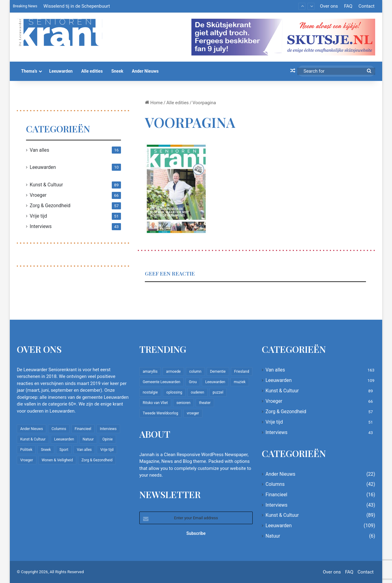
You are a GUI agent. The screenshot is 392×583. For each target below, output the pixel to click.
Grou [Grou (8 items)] (193, 382)
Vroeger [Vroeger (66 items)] (27, 460)
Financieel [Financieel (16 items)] (83, 429)
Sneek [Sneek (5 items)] (46, 450)
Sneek (117, 71)
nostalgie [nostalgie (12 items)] (150, 392)
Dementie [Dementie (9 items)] (218, 372)
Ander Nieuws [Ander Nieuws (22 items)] (32, 429)
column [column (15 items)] (195, 372)
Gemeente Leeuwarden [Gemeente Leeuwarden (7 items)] (162, 382)
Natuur (273, 536)
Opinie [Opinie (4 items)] (107, 439)
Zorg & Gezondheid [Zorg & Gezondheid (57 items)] (97, 460)
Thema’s (29, 71)
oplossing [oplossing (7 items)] (174, 392)
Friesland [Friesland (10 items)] (242, 372)
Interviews (41, 226)
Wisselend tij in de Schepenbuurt (77, 6)
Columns (275, 484)
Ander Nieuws (145, 71)
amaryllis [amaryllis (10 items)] (150, 372)
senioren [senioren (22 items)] (183, 403)
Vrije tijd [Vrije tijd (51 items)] (107, 450)
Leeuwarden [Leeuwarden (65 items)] (215, 382)
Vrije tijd (38, 216)
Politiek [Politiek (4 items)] (26, 450)
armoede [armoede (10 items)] (173, 372)
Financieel (276, 495)
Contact (367, 6)
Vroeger (38, 195)
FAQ (348, 6)
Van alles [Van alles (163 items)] (84, 450)
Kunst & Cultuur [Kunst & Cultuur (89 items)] (33, 439)
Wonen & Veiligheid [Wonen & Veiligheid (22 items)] (57, 460)
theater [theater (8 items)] (205, 403)
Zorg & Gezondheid (50, 206)
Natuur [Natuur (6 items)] (88, 439)
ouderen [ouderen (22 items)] (198, 392)
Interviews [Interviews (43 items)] (108, 429)
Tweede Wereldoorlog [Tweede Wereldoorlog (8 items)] (160, 413)
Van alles (40, 150)
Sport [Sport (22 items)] (64, 450)
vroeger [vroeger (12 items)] (193, 413)
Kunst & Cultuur (46, 185)
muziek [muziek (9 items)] (239, 382)
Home (154, 103)
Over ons (329, 6)
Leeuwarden (61, 71)
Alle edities (92, 71)
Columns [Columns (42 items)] (59, 429)
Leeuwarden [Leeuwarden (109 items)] (64, 439)
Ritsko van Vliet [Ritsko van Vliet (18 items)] (155, 403)
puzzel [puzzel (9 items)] (218, 392)
